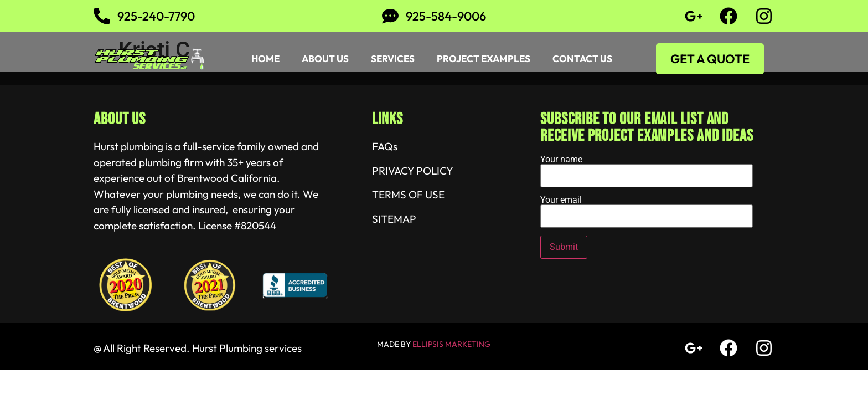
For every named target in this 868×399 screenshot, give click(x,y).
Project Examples (484, 58)
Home (265, 58)
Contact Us (582, 58)
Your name (647, 168)
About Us (325, 58)
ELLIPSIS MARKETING (451, 344)
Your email (647, 208)
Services (393, 58)
